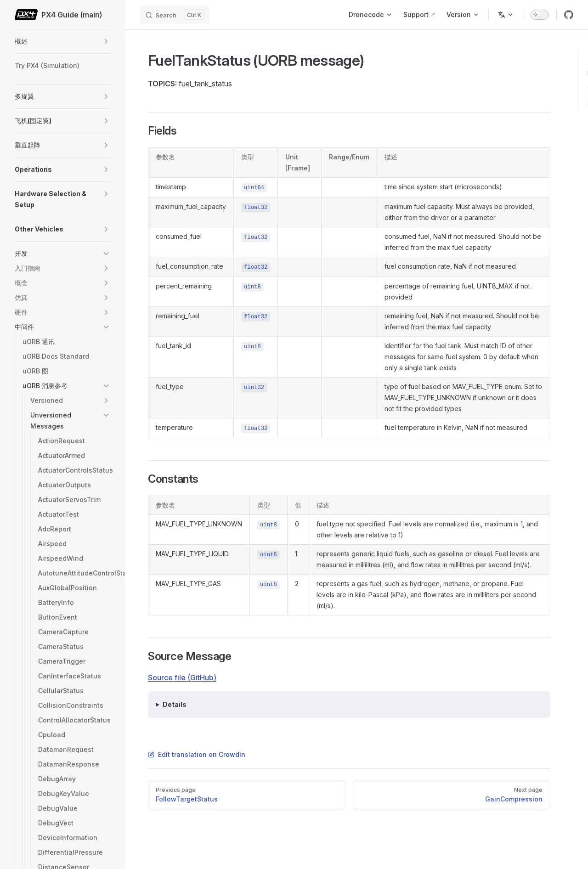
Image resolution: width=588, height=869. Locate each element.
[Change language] (506, 15)
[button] (106, 41)
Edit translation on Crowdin (197, 754)
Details (175, 704)
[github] (569, 15)
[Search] (175, 15)
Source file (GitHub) (182, 677)
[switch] (540, 15)
